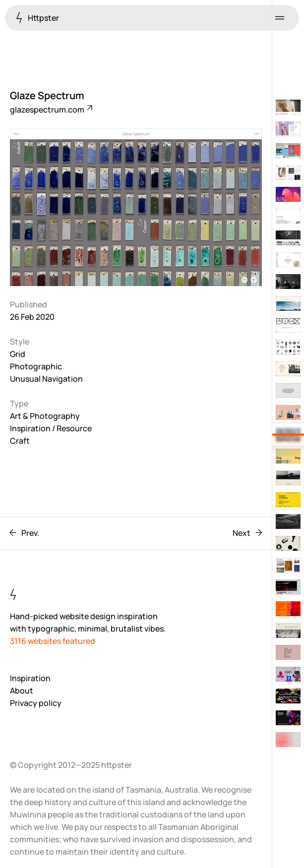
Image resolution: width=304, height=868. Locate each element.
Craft (20, 441)
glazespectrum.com (51, 110)
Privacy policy (36, 703)
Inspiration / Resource (51, 428)
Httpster (37, 18)
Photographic (36, 366)
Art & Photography (45, 416)
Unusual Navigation (46, 379)
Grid (18, 354)
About (22, 691)
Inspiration (30, 678)
